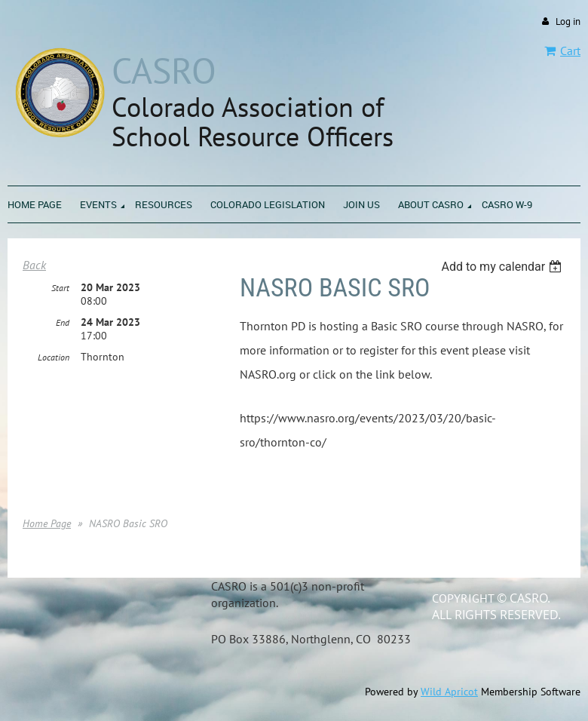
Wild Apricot (449, 692)
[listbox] (503, 267)
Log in (568, 21)
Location (54, 357)
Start (60, 288)
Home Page (47, 523)
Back (34, 265)
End (63, 322)
